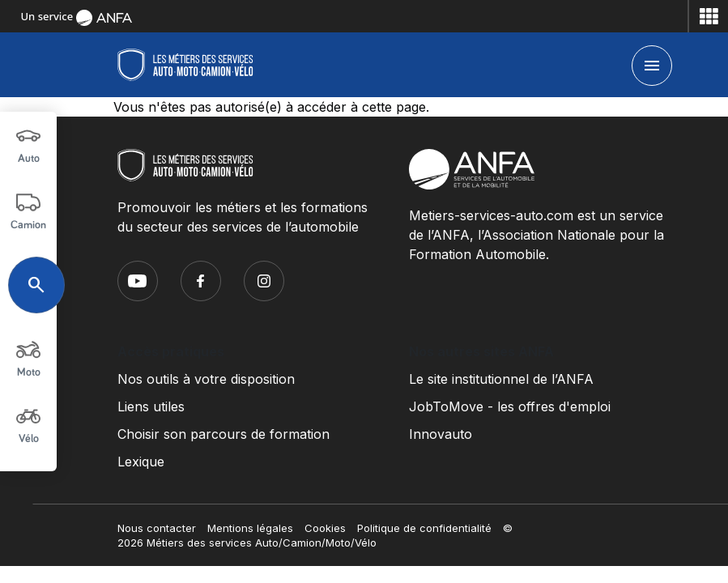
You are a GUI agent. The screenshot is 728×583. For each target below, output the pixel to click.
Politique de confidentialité (424, 528)
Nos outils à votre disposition (206, 379)
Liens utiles (151, 406)
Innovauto (441, 434)
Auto (28, 144)
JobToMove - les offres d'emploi (510, 406)
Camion (28, 211)
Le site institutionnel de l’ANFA (501, 379)
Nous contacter (157, 528)
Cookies (325, 528)
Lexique (141, 462)
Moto (28, 358)
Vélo (28, 424)
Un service (77, 16)
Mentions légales (250, 528)
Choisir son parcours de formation (224, 434)
